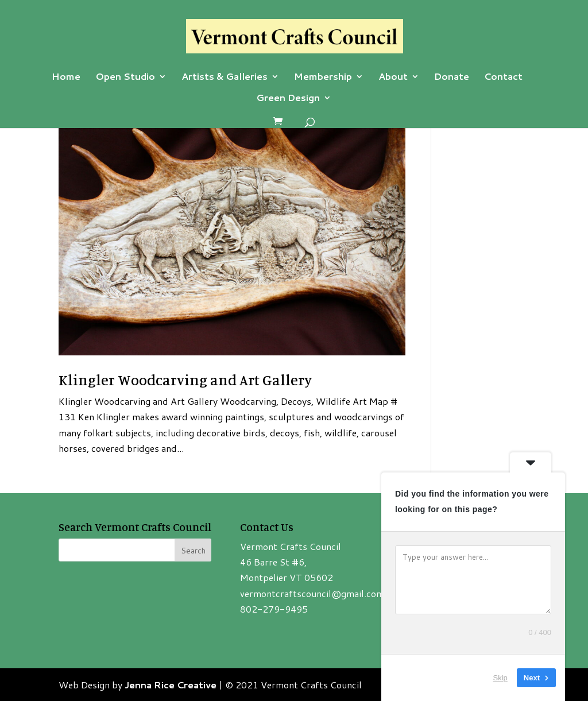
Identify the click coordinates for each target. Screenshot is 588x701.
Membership (323, 78)
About (393, 78)
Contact (503, 78)
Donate (452, 78)
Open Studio (125, 78)
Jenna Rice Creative (171, 685)
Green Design (288, 99)
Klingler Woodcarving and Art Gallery (185, 380)
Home (66, 78)
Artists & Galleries (225, 78)
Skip (500, 678)
